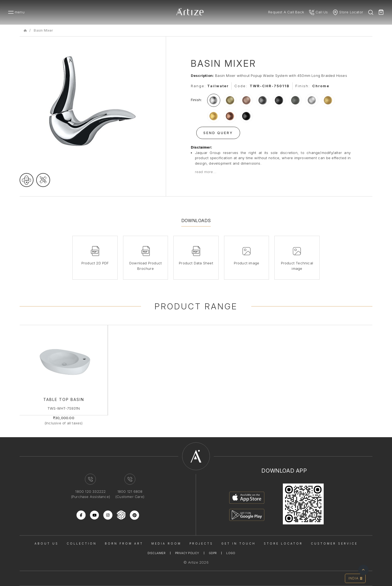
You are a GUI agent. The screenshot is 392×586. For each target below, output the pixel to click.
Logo (231, 553)
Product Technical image (297, 266)
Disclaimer (157, 553)
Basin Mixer (43, 30)
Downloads (196, 220)
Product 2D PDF (95, 263)
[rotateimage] (27, 180)
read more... (206, 172)
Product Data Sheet (196, 263)
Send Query (218, 133)
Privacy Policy (187, 553)
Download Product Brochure (146, 266)
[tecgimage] (43, 180)
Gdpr (213, 553)
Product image (247, 263)
